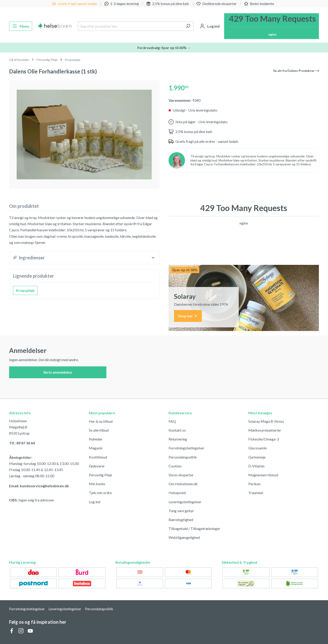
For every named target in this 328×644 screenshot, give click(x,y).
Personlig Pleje (100, 475)
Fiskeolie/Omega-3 (264, 439)
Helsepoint (177, 493)
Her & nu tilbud (101, 421)
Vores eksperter (181, 475)
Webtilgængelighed (184, 537)
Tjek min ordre (100, 493)
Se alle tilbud (99, 430)
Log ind (95, 502)
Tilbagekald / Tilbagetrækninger (194, 528)
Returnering (178, 439)
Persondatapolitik (183, 457)
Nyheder (96, 439)
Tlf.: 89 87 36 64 (22, 443)
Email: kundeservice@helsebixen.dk (39, 486)
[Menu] (21, 26)
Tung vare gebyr (181, 511)
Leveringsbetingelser (185, 502)
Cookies (175, 466)
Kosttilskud (98, 457)
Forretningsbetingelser (186, 448)
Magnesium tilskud (263, 475)
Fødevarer (97, 466)
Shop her (188, 316)
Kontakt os (177, 430)
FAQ (172, 421)
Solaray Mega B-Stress (266, 421)
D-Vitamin (256, 466)
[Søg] (188, 26)
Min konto (97, 484)
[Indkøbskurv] (272, 26)
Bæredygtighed (181, 520)
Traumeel (256, 493)
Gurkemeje (257, 457)
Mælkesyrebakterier (265, 430)
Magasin (96, 448)
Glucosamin (258, 448)
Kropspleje (25, 290)
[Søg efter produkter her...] (130, 26)
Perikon (254, 484)
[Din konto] (210, 26)
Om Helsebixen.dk (183, 484)
